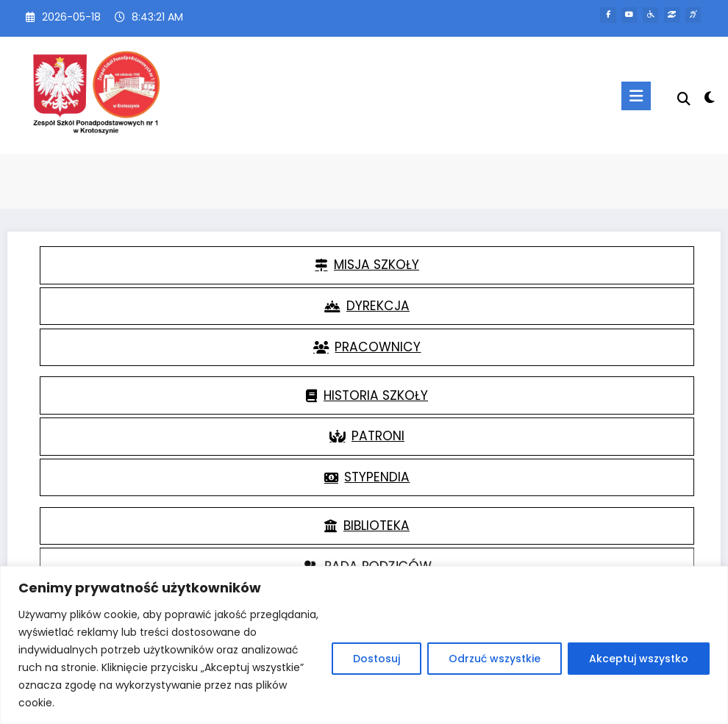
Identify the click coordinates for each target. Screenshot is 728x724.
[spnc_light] (709, 97)
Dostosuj (377, 659)
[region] (364, 645)
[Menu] (635, 96)
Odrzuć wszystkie (495, 659)
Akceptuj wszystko (639, 659)
